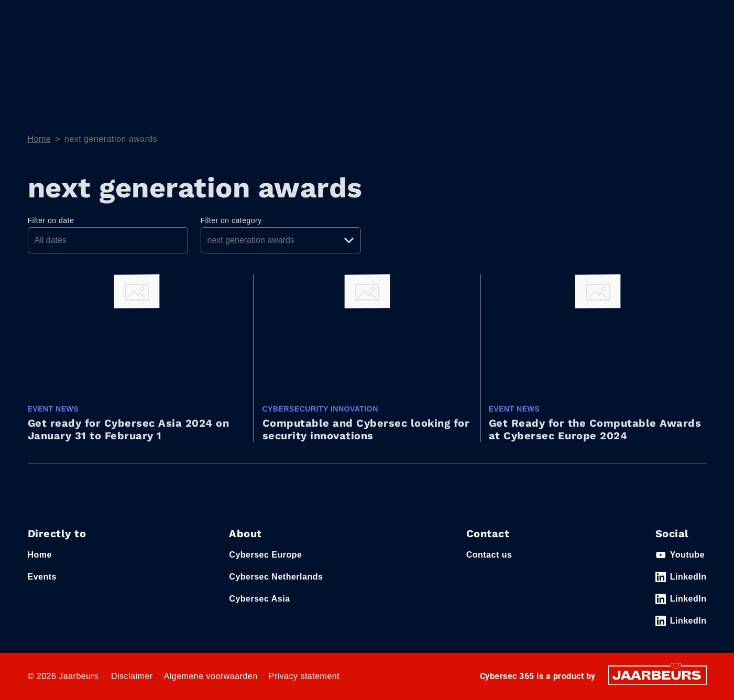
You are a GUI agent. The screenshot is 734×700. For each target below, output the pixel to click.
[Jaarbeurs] (658, 675)
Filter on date (51, 220)
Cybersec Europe (265, 555)
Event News (683, 54)
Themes (542, 54)
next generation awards (111, 139)
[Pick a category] (281, 240)
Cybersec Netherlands (276, 577)
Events (40, 15)
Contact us (489, 555)
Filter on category (231, 220)
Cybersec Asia (259, 599)
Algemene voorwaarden (211, 676)
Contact (563, 15)
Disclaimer (132, 676)
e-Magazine (615, 54)
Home (492, 54)
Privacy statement (304, 676)
